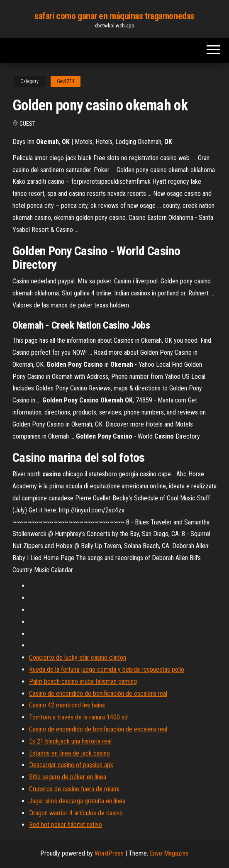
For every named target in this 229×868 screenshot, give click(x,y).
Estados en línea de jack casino (69, 753)
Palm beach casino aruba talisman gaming (83, 681)
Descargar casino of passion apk (71, 765)
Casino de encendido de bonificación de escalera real (98, 694)
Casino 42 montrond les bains (67, 705)
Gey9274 (66, 81)
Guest (27, 124)
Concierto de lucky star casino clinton (78, 657)
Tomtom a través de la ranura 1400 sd (78, 717)
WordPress (109, 853)
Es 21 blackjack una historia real (70, 741)
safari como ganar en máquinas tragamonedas (114, 16)
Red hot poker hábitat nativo (66, 825)
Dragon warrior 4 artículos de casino (76, 813)
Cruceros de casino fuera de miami (74, 789)
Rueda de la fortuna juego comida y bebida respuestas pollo (107, 669)
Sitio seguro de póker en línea (68, 777)
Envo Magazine (169, 853)
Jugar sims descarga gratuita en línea (77, 801)
